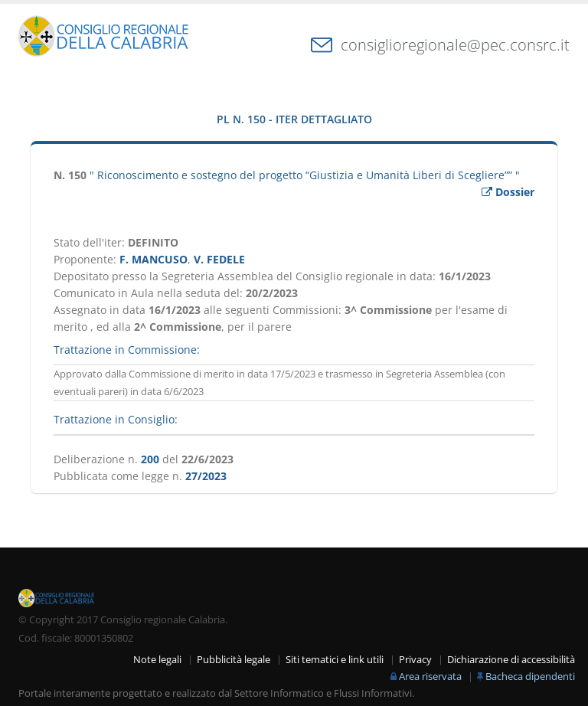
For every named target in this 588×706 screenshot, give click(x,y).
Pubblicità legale (234, 660)
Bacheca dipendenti (530, 677)
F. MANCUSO (154, 259)
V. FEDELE (219, 259)
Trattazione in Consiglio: (116, 419)
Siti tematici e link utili (335, 660)
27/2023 (206, 476)
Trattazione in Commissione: (127, 350)
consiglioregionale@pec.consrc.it (455, 45)
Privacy (415, 660)
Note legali (157, 660)
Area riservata (430, 677)
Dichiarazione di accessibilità (511, 660)
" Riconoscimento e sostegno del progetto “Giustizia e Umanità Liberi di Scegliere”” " (305, 175)
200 (150, 459)
